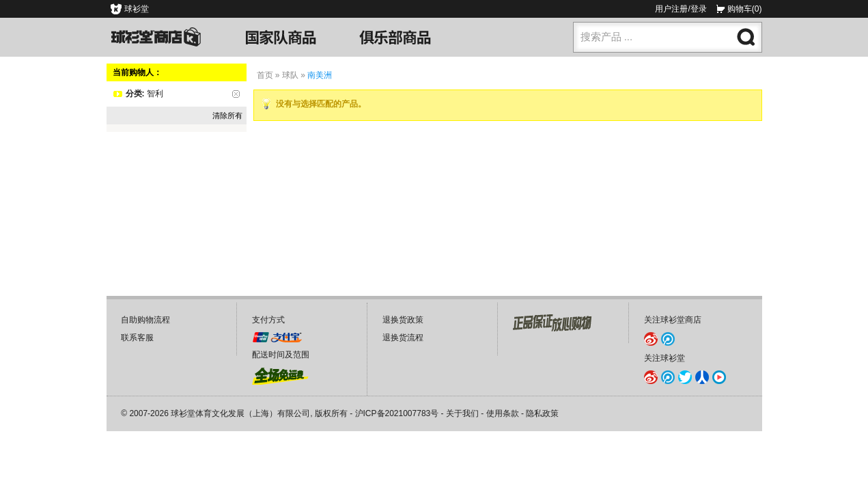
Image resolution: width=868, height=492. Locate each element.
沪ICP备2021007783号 (397, 413)
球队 (290, 75)
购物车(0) (745, 9)
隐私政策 (542, 413)
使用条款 (503, 413)
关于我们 (462, 413)
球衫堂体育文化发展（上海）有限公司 (240, 413)
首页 (265, 75)
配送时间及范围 (281, 355)
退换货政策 (403, 320)
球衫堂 (137, 9)
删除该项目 (236, 94)
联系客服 (137, 338)
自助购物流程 (145, 320)
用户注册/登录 (681, 9)
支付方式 (268, 320)
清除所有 (227, 115)
